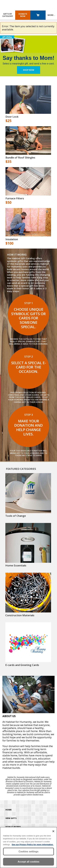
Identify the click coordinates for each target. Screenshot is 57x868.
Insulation (12, 239)
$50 (8, 203)
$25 (8, 121)
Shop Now (29, 70)
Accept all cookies (28, 862)
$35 (8, 162)
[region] (28, 847)
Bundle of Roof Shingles (20, 158)
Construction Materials (20, 615)
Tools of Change (16, 516)
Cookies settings (28, 852)
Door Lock (12, 117)
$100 (9, 243)
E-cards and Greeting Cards (22, 665)
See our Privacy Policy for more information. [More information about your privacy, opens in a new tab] (33, 845)
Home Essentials (16, 565)
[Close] (53, 831)
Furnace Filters (15, 198)
